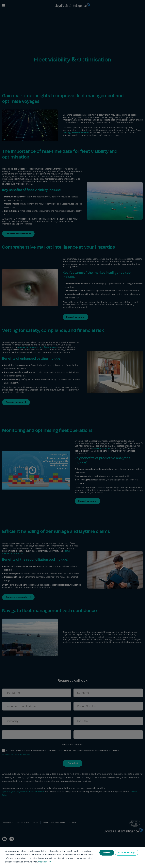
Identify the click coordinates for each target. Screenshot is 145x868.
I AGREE (107, 853)
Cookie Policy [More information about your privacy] (44, 862)
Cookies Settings (127, 853)
